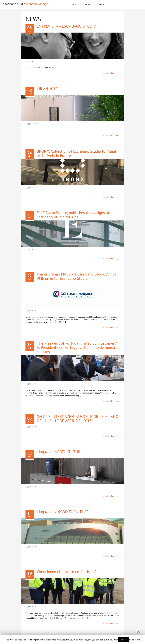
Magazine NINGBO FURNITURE (63, 512)
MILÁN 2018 (47, 89)
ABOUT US (76, 4)
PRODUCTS (90, 4)
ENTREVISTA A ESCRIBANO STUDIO (67, 26)
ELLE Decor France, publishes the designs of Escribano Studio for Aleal (73, 215)
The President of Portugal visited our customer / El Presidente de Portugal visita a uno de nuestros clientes (78, 347)
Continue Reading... (112, 73)
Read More (135, 640)
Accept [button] (123, 640)
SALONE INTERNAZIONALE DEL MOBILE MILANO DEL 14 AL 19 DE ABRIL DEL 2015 (78, 419)
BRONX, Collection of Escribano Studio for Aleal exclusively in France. (76, 153)
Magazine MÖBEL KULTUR (59, 452)
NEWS (101, 4)
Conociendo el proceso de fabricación (68, 572)
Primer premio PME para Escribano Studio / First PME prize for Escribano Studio (76, 276)
